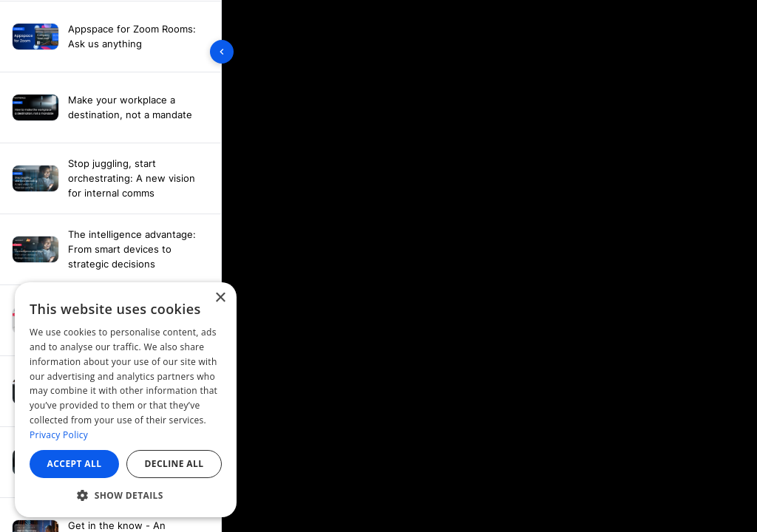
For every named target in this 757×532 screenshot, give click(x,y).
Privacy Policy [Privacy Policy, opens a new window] (59, 435)
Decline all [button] (174, 464)
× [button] (220, 298)
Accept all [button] (75, 464)
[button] (126, 495)
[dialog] (126, 400)
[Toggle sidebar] (222, 52)
